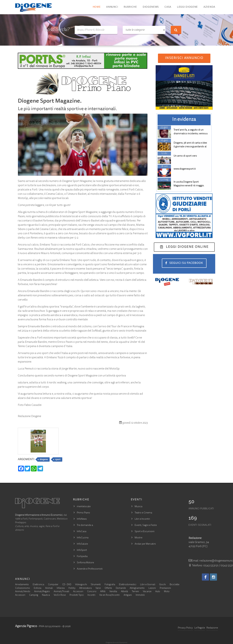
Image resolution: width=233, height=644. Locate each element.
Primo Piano (83, 513)
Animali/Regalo (42, 592)
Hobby (72, 588)
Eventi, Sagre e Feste (146, 525)
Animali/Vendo (23, 592)
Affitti (103, 592)
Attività (124, 592)
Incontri (91, 595)
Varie (98, 588)
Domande (121, 588)
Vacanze (147, 592)
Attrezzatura (85, 588)
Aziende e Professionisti (90, 569)
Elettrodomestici (128, 585)
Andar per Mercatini (145, 544)
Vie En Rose (60, 595)
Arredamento (22, 585)
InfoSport (82, 550)
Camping (34, 595)
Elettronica (38, 585)
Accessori (78, 592)
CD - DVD (67, 585)
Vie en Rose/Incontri (109, 595)
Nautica (46, 595)
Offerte (108, 588)
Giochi (162, 585)
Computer (53, 585)
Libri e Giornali (148, 585)
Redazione (212, 628)
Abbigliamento (137, 588)
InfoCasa (82, 532)
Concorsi (92, 592)
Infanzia (61, 588)
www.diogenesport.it (185, 169)
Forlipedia (82, 557)
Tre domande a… (86, 525)
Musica (138, 507)
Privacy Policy (185, 628)
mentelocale (84, 507)
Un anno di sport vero (185, 156)
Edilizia (38, 588)
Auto (158, 592)
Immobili (140, 595)
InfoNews (82, 519)
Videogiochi (81, 585)
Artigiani (128, 595)
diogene (44, 459)
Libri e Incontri (142, 519)
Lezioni (152, 588)
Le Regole (200, 628)
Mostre (138, 538)
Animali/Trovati (61, 592)
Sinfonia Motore (85, 563)
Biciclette (174, 585)
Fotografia (110, 585)
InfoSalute (82, 544)
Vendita (113, 592)
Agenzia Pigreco (26, 626)
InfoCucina (83, 538)
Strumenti (96, 585)
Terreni (135, 592)
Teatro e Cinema (143, 513)
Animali (49, 588)
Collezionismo (22, 588)
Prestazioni (165, 588)
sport (58, 459)
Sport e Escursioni (145, 532)
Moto (167, 592)
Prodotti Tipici (77, 595)
